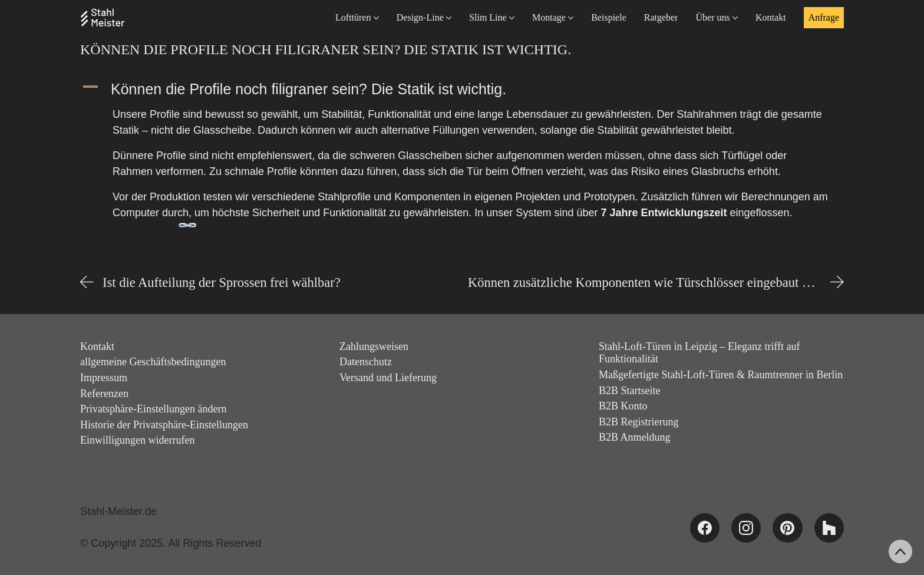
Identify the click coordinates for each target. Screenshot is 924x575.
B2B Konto (623, 406)
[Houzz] (829, 528)
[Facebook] (705, 528)
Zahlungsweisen (374, 346)
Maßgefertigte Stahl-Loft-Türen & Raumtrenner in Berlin (721, 375)
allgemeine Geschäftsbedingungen (153, 362)
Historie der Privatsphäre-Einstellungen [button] (164, 425)
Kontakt (97, 346)
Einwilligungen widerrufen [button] (137, 440)
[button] (462, 89)
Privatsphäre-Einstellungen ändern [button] (153, 409)
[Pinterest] (787, 528)
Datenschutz (366, 362)
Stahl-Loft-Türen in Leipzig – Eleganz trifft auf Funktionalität (699, 353)
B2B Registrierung (639, 422)
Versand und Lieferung (388, 378)
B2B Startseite (630, 391)
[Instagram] (746, 528)
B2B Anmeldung (635, 437)
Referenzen (104, 394)
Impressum (104, 378)
